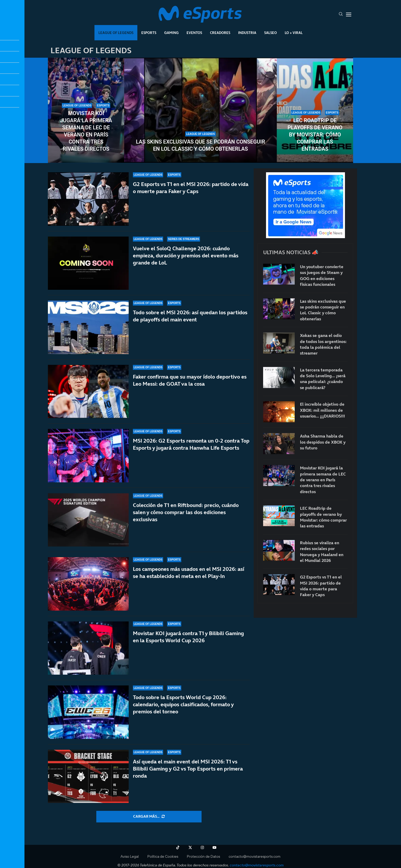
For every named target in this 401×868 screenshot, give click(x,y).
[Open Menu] (349, 14)
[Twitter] (190, 847)
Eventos (194, 33)
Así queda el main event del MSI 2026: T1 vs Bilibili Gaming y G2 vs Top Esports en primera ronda (188, 769)
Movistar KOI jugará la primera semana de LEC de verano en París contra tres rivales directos (86, 131)
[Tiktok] (178, 847)
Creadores (220, 33)
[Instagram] (202, 847)
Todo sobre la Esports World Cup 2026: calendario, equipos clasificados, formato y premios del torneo (183, 704)
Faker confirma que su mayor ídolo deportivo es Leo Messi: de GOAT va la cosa (190, 390)
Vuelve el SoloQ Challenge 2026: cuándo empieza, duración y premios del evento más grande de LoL (186, 256)
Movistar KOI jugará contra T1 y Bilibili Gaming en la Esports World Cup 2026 (188, 637)
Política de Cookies (163, 856)
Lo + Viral (294, 33)
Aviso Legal (130, 856)
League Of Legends (116, 33)
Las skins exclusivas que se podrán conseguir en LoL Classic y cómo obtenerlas (201, 145)
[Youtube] (214, 847)
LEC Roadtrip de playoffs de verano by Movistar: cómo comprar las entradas (315, 135)
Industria (247, 33)
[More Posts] (149, 817)
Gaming (171, 33)
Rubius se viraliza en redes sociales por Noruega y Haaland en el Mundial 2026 (322, 551)
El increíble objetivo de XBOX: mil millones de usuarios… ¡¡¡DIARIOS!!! (322, 410)
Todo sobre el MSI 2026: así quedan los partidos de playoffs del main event (190, 319)
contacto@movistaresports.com (255, 856)
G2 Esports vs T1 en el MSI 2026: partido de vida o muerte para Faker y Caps (191, 188)
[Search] (341, 14)
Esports (149, 33)
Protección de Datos (203, 856)
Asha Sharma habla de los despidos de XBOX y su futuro (323, 442)
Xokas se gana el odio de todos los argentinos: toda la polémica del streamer (323, 344)
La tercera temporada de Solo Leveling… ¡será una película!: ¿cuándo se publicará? (323, 379)
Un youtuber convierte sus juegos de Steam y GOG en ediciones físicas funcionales (322, 275)
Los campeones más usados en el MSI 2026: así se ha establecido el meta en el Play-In (189, 581)
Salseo (270, 33)
